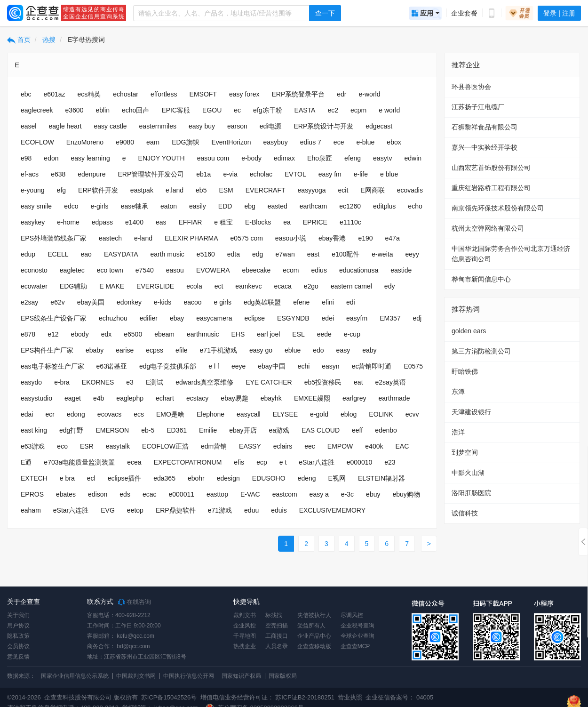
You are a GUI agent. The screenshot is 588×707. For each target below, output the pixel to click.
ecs (139, 414)
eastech (110, 238)
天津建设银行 (471, 412)
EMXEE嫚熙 (312, 398)
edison (98, 494)
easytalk (118, 446)
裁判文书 (245, 615)
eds (125, 494)
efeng (353, 158)
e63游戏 (33, 446)
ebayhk (271, 398)
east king (34, 430)
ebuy (373, 494)
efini (328, 302)
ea (287, 222)
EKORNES (98, 382)
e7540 (145, 270)
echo (415, 206)
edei (328, 318)
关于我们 (18, 615)
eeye (238, 366)
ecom (291, 270)
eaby (369, 350)
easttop (217, 494)
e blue (389, 174)
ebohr (196, 478)
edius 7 (311, 142)
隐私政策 (18, 636)
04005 (425, 697)
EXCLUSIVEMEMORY (332, 510)
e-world (370, 94)
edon (51, 158)
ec (237, 110)
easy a (319, 494)
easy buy (202, 126)
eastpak (142, 190)
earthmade (394, 398)
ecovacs (109, 414)
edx (107, 334)
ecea (134, 462)
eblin (103, 110)
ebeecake (256, 270)
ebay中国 (271, 366)
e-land (143, 238)
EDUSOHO (269, 478)
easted (278, 206)
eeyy (412, 254)
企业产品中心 (314, 636)
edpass (102, 222)
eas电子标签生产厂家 (52, 366)
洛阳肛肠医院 (471, 493)
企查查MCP (355, 646)
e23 (390, 462)
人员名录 (277, 646)
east (313, 254)
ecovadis (410, 190)
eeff (357, 430)
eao (86, 254)
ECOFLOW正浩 (165, 446)
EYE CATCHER (269, 382)
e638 (58, 174)
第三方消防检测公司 (481, 351)
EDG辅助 (73, 286)
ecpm (358, 110)
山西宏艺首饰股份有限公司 (491, 168)
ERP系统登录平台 (298, 94)
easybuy (276, 142)
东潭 (458, 392)
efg (61, 190)
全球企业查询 (358, 636)
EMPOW (340, 446)
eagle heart (65, 126)
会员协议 (18, 646)
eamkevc (248, 286)
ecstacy (197, 398)
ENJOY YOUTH (162, 158)
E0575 (413, 366)
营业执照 (350, 697)
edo (318, 350)
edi (351, 302)
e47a (393, 238)
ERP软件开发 (98, 190)
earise (125, 350)
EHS (238, 334)
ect (219, 286)
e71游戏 (220, 510)
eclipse (255, 318)
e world (389, 110)
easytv (382, 158)
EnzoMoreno (85, 142)
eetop (135, 510)
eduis (279, 510)
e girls (223, 302)
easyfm (357, 318)
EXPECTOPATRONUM (188, 462)
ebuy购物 (406, 494)
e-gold (319, 414)
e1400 (134, 222)
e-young (33, 190)
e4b (99, 398)
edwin (413, 158)
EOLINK (381, 414)
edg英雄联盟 (262, 302)
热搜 (48, 40)
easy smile (36, 206)
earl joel (268, 334)
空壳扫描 (277, 626)
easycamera (214, 318)
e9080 (125, 142)
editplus (384, 206)
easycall (249, 414)
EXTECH (34, 478)
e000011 (181, 494)
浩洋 (458, 432)
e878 (28, 334)
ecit (343, 190)
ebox (394, 142)
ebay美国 (91, 302)
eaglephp (130, 398)
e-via (230, 174)
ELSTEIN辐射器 (381, 478)
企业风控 (245, 626)
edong (76, 414)
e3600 (75, 110)
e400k (374, 446)
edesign (228, 478)
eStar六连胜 (71, 510)
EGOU (212, 110)
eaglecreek (37, 110)
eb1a (203, 174)
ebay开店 (243, 430)
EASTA (305, 110)
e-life (361, 174)
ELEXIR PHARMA (191, 238)
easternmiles (158, 126)
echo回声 (135, 110)
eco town (110, 270)
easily (198, 206)
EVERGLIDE (155, 286)
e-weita (382, 254)
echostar (126, 94)
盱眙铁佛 (465, 371)
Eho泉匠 (320, 158)
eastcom (285, 494)
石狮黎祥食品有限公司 (485, 127)
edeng (307, 478)
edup (28, 254)
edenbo (386, 430)
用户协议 (18, 626)
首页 (19, 40)
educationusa (359, 270)
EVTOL (295, 174)
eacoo (192, 302)
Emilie (208, 430)
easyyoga (312, 190)
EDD (225, 206)
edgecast (379, 126)
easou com (213, 158)
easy (343, 350)
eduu (251, 510)
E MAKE (112, 286)
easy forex (244, 94)
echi (304, 366)
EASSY (250, 446)
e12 (53, 334)
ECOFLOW (37, 142)
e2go (311, 286)
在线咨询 (135, 602)
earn (153, 142)
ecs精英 (89, 94)
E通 (26, 462)
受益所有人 (311, 626)
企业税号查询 (358, 626)
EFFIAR (191, 222)
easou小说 (291, 238)
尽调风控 (352, 615)
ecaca (282, 286)
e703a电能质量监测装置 (79, 462)
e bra (67, 478)
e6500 (133, 334)
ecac (150, 494)
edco (71, 206)
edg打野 (71, 430)
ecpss (155, 350)
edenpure (91, 174)
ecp (262, 462)
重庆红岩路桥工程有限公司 (491, 188)
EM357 (390, 318)
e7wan (285, 254)
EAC (402, 446)
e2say (29, 302)
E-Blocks (258, 222)
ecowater (34, 286)
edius (319, 270)
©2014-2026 (24, 697)
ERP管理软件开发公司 (151, 174)
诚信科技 (465, 513)
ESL (298, 334)
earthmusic (203, 334)
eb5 (201, 190)
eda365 (164, 478)
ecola (194, 286)
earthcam (313, 206)
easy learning (91, 158)
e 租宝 (223, 222)
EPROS (32, 494)
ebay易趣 (234, 398)
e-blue (365, 142)
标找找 (274, 615)
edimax (284, 158)
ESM (226, 190)
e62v (57, 302)
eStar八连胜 (316, 462)
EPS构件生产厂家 (47, 350)
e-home (68, 222)
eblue (293, 350)
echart (165, 398)
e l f (214, 366)
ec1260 (350, 206)
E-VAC (250, 494)
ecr (50, 414)
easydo (31, 382)
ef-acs (30, 174)
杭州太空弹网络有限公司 (488, 228)
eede (324, 334)
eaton (169, 206)
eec (310, 446)
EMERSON (112, 430)
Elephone (211, 414)
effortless (164, 94)
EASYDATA (121, 254)
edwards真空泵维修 (204, 382)
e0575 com (247, 238)
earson (237, 126)
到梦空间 (465, 452)
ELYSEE (285, 414)
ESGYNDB (293, 318)
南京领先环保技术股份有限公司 (498, 208)
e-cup (352, 334)
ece (339, 142)
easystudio (36, 398)
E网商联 (372, 190)
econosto (34, 270)
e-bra (62, 382)
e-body (251, 158)
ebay (177, 318)
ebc (26, 94)
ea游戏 (279, 430)
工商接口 (277, 636)
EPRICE (315, 222)
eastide (401, 270)
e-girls (100, 206)
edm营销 (214, 446)
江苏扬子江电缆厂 (478, 107)
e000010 (360, 462)
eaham (31, 510)
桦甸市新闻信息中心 (481, 279)
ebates (66, 494)
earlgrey (354, 398)
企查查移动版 (314, 646)
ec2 (333, 110)
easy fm (330, 174)
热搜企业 (245, 646)
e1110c (350, 222)
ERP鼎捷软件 (176, 510)
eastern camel (351, 286)
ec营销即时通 (372, 366)
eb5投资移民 (323, 382)
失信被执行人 (314, 615)
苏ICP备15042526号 (169, 697)
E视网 (337, 478)
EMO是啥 (170, 414)
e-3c (347, 494)
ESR (87, 446)
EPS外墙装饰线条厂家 (54, 238)
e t (283, 462)
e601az (55, 94)
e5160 (206, 254)
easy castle (111, 126)
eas (161, 222)
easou (175, 270)
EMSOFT (203, 94)
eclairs (283, 446)
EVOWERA (213, 270)
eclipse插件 (125, 478)
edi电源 (271, 126)
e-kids (163, 302)
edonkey (129, 302)
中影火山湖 (468, 473)
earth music (167, 254)
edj (417, 318)
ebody (80, 334)
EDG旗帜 (185, 142)
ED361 (177, 430)
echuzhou (113, 318)
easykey (33, 222)
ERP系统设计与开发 (324, 126)
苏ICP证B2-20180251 (305, 697)
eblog (349, 414)
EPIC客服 (176, 110)
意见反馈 (18, 657)
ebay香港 (332, 238)
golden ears (469, 331)
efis (239, 462)
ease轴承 (135, 206)
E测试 (155, 382)
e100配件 (346, 254)
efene (301, 302)
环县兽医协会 (471, 87)
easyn (330, 366)
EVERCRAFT (266, 190)
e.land (175, 190)
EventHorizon (231, 142)
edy (390, 286)
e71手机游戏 (219, 350)
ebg (250, 206)
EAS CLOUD (321, 430)
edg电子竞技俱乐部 (168, 366)
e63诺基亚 (112, 366)
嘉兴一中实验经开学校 (485, 147)
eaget (73, 398)
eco (62, 446)
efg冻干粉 (267, 110)
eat (358, 382)
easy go (261, 350)
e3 (130, 382)
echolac (261, 174)
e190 (365, 238)
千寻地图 (245, 636)
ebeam (164, 334)
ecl (91, 478)
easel (28, 126)
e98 (26, 158)
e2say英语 (391, 382)
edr (342, 94)
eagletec (72, 270)
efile (182, 350)
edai (27, 414)
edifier (149, 318)
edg (258, 254)
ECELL (58, 254)
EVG (108, 510)
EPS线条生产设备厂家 (54, 318)
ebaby (95, 350)
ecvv (412, 414)
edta (234, 254)
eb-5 (148, 430)
